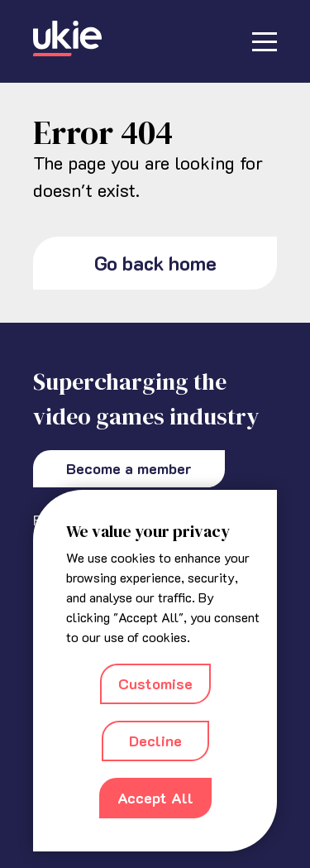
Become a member (129, 468)
